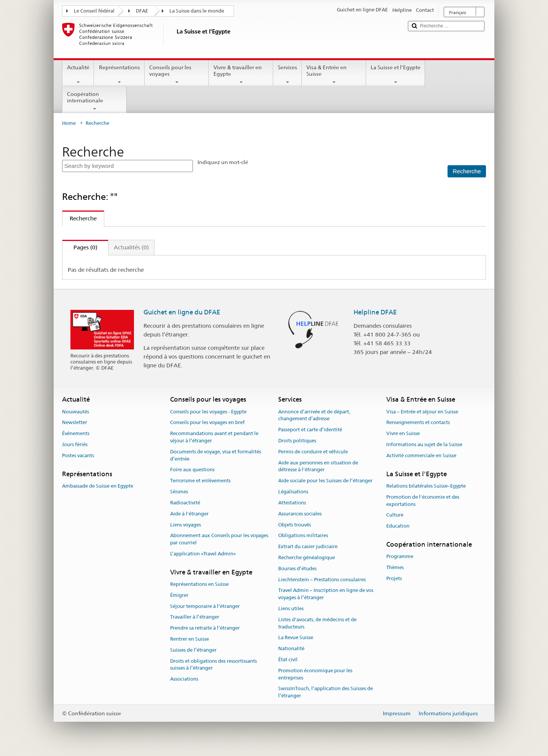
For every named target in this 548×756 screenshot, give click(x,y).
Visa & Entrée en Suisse (334, 75)
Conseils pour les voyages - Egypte (208, 412)
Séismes (179, 492)
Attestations (292, 503)
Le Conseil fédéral (94, 11)
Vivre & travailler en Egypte (241, 75)
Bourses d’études (297, 569)
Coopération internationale (95, 101)
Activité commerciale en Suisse (421, 455)
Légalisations (293, 492)
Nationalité (291, 648)
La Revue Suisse (296, 638)
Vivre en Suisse (403, 433)
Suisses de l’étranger (193, 650)
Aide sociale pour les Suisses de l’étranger (325, 481)
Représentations (119, 75)
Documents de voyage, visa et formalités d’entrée (216, 455)
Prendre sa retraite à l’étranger (205, 628)
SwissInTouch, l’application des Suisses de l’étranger (326, 692)
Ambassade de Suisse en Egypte (98, 486)
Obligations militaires (303, 536)
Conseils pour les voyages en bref (207, 423)
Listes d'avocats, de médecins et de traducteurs (317, 623)
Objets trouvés (295, 525)
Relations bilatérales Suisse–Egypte (426, 486)
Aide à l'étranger (189, 514)
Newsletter (75, 423)
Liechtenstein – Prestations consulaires (322, 580)
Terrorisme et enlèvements (200, 481)
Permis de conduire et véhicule (313, 452)
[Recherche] (467, 171)
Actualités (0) (131, 247)
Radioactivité (185, 503)
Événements (76, 433)
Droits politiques (297, 441)
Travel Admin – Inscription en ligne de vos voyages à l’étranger (326, 594)
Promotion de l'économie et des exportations (423, 501)
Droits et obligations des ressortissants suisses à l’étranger (213, 665)
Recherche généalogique (307, 557)
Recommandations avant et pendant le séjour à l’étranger (214, 437)
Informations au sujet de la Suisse (424, 444)
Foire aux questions (192, 470)
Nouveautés (76, 412)
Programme (400, 556)
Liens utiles (291, 608)
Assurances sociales (300, 514)
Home (69, 123)
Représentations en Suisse (199, 584)
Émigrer (179, 595)
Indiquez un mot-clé (223, 162)
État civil (288, 660)
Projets (394, 578)
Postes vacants (78, 455)
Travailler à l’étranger (195, 617)
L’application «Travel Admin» (203, 554)
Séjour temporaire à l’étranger (205, 606)
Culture (395, 515)
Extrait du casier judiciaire (308, 546)
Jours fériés (75, 444)
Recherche (80, 218)
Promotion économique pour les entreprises (315, 674)
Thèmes (395, 567)
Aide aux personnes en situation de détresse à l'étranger (318, 466)
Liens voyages (186, 525)
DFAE (142, 11)
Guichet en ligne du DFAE (182, 312)
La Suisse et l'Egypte (396, 75)
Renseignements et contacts (418, 423)
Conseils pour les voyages (177, 75)
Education (398, 526)
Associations (184, 679)
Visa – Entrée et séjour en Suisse (422, 412)
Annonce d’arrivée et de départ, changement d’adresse (314, 415)
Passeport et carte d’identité (310, 430)
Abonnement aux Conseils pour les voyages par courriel (219, 539)
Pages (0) (80, 247)
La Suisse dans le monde (197, 11)
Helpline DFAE (375, 312)
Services (288, 75)
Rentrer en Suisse (190, 639)
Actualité (78, 75)
